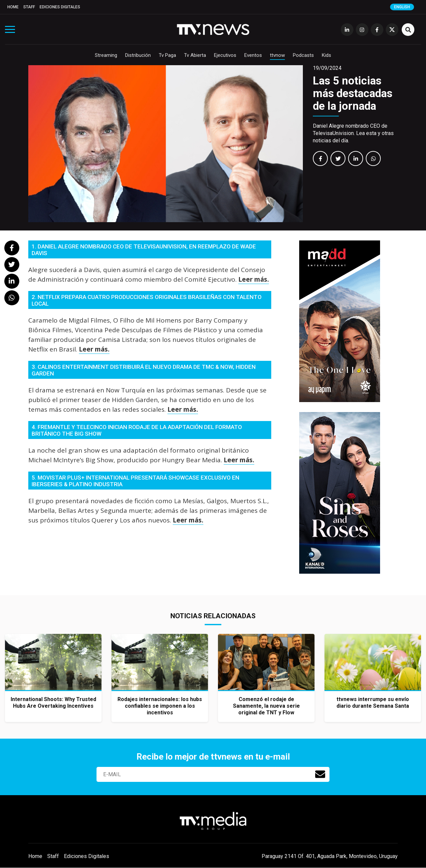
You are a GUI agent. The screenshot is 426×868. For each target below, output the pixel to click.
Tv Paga (167, 55)
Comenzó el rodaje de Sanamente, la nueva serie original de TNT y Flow (266, 706)
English (402, 7)
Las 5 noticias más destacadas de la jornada (353, 93)
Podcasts (303, 55)
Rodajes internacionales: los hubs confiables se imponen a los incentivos (160, 706)
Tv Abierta (195, 55)
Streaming (106, 55)
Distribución (138, 55)
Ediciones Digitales (60, 7)
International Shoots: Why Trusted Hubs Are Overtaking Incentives (53, 703)
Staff (29, 7)
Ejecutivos (225, 55)
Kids (326, 55)
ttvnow (277, 55)
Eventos (253, 55)
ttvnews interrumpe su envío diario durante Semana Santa (373, 703)
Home (13, 7)
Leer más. (254, 279)
